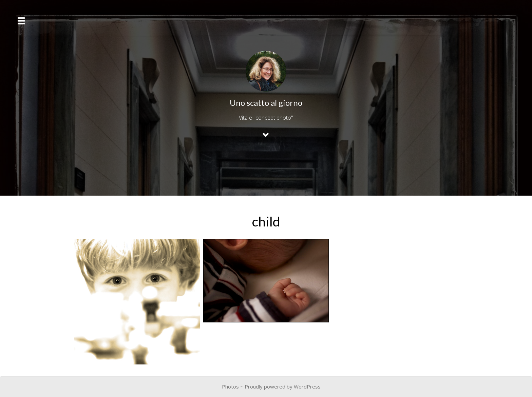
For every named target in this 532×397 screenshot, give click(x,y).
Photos (230, 386)
